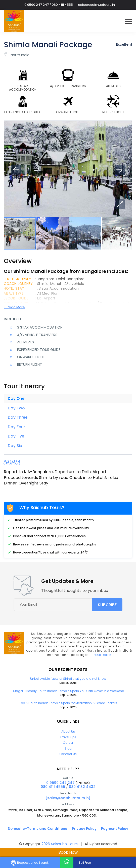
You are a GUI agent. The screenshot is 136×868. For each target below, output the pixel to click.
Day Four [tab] (17, 428)
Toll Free (84, 863)
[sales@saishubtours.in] (68, 800)
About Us (68, 734)
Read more (102, 657)
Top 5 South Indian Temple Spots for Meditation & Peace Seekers (68, 707)
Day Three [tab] (18, 418)
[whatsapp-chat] (67, 862)
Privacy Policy (85, 831)
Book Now (68, 852)
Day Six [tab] (15, 447)
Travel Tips (68, 739)
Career (68, 745)
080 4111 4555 (53, 789)
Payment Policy (116, 831)
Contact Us (68, 756)
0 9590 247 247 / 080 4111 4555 (49, 5)
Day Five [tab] (16, 437)
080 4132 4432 (82, 789)
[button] (120, 204)
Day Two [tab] (16, 408)
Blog (68, 750)
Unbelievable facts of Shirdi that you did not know (68, 683)
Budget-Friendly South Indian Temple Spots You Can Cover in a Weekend (68, 695)
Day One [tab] (16, 398)
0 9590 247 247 (60, 785)
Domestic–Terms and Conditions (36, 831)
